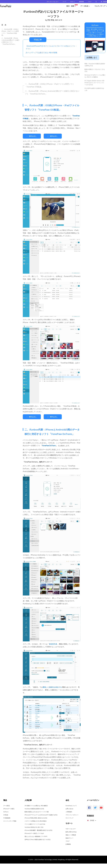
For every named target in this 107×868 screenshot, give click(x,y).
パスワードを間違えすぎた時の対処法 (36, 820)
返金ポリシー (69, 837)
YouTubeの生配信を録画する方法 (34, 808)
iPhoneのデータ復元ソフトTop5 (34, 833)
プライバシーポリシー (72, 814)
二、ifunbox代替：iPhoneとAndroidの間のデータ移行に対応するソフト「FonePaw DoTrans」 (10, 41)
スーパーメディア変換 (10, 820)
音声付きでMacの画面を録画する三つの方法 (37, 839)
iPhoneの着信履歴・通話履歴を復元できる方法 (38, 830)
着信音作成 (53, 643)
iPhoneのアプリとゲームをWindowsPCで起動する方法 (41, 814)
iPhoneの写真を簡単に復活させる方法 (36, 817)
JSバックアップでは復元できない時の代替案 (42, 53)
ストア (64, 2)
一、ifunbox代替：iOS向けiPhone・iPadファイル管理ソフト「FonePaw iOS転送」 (10, 32)
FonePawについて (71, 805)
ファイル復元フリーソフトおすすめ (35, 823)
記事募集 (68, 844)
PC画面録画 (7, 817)
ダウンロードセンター (53, 2)
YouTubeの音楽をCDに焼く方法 (34, 827)
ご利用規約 (69, 811)
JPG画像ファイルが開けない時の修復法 (36, 805)
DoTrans (95, 25)
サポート (73, 2)
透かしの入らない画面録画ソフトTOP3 (36, 836)
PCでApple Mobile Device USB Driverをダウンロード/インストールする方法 (94, 83)
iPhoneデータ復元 (9, 808)
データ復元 (7, 805)
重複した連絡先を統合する (52, 686)
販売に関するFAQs (71, 831)
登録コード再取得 (71, 834)
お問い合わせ (69, 808)
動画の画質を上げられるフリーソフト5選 (37, 811)
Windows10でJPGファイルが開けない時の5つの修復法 (95, 76)
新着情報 (81, 2)
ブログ (90, 2)
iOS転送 (6, 814)
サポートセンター (71, 828)
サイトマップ (69, 817)
